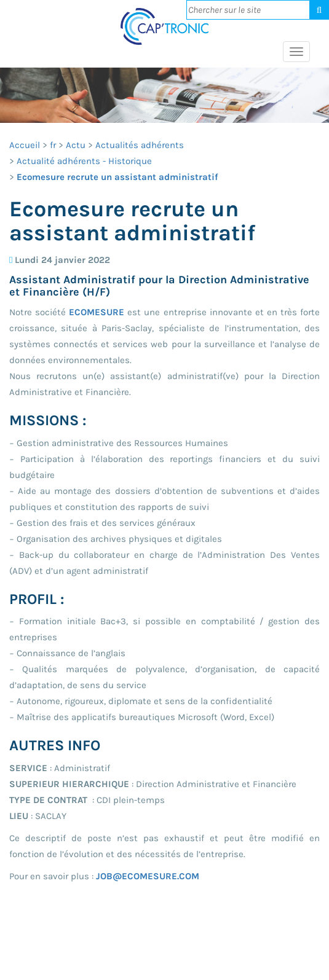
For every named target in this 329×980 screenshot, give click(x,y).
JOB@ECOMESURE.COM (148, 876)
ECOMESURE (97, 312)
